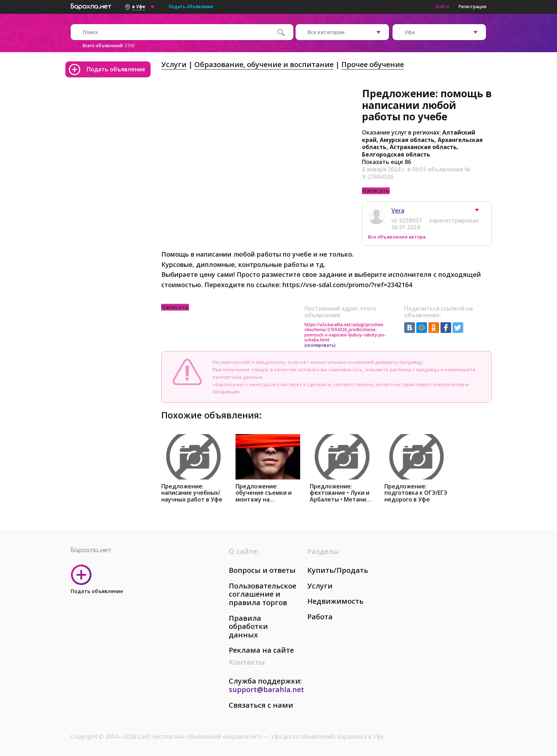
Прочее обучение (373, 64)
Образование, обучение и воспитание (264, 64)
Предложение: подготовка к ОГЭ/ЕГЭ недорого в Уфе (416, 493)
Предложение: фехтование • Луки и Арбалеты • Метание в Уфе (340, 493)
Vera (398, 210)
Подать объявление (191, 7)
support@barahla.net (266, 689)
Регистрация (472, 7)
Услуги (174, 64)
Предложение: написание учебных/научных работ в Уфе (192, 493)
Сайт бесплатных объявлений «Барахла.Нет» (201, 736)
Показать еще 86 (386, 162)
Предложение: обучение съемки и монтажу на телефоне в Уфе (264, 493)
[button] (480, 212)
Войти (442, 7)
